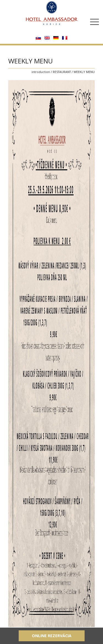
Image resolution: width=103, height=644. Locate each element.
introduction (41, 72)
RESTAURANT (62, 72)
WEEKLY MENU (84, 72)
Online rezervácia (52, 636)
